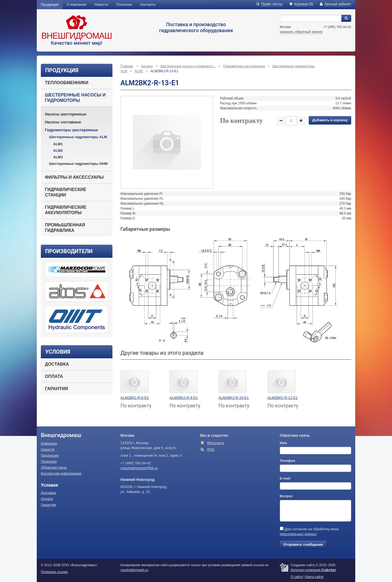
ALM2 (58, 151)
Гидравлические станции (66, 192)
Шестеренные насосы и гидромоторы (75, 98)
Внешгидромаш (77, 36)
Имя (284, 443)
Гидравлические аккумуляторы (66, 210)
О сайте (297, 577)
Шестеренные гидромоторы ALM (78, 137)
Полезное (124, 4)
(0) (301, 4)
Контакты (148, 4)
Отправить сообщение (303, 545)
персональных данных (298, 534)
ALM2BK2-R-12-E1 (283, 398)
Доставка (57, 364)
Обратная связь (54, 467)
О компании (76, 4)
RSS (211, 449)
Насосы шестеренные (66, 114)
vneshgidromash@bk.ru (139, 468)
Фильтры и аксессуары (74, 177)
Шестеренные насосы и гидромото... (188, 66)
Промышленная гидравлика (65, 228)
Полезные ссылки (54, 572)
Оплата (54, 376)
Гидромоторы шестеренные (71, 130)
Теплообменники (67, 83)
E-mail (285, 478)
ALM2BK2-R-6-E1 (135, 398)
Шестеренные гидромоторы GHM (78, 164)
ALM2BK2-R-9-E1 (184, 398)
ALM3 (58, 157)
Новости (101, 4)
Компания (49, 443)
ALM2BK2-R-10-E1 (234, 398)
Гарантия (56, 389)
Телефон (288, 461)
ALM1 (58, 144)
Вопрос (288, 496)
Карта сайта (314, 577)
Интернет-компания (313, 570)
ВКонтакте (216, 443)
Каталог (147, 66)
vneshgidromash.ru (134, 570)
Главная (127, 66)
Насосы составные (63, 122)
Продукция (50, 4)
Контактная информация (61, 473)
